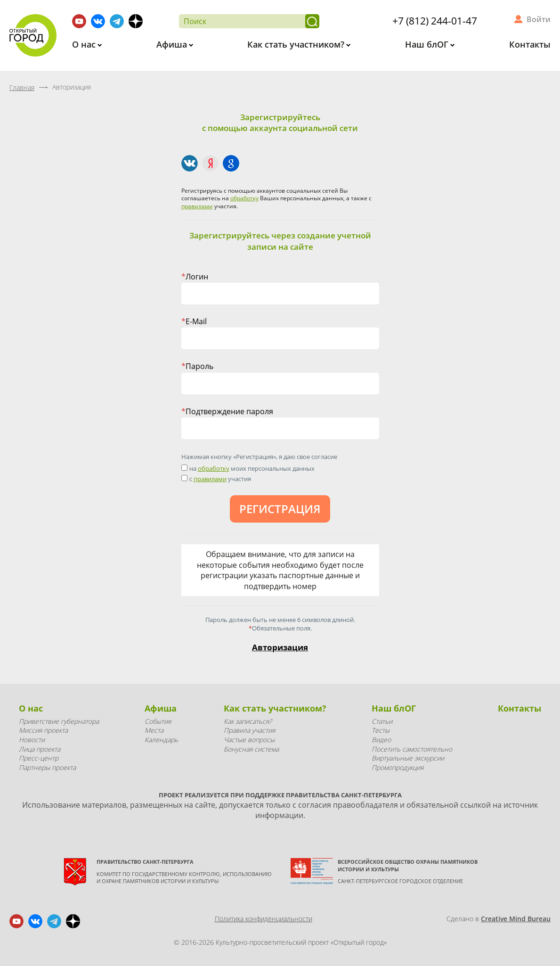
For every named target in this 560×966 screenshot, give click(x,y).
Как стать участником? (297, 44)
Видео (381, 740)
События (158, 721)
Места (154, 730)
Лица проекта (40, 749)
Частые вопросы (249, 740)
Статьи (382, 721)
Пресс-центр (39, 758)
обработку (244, 198)
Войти (539, 19)
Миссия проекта (43, 730)
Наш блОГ (428, 44)
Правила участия (249, 730)
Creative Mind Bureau (516, 919)
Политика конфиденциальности (264, 919)
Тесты (381, 730)
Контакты (530, 44)
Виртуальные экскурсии (408, 758)
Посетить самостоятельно (412, 749)
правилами (197, 206)
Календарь (161, 740)
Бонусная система (251, 749)
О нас (85, 44)
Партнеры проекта (47, 767)
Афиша (173, 44)
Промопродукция (398, 767)
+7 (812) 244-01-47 (435, 21)
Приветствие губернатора (59, 721)
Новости (32, 740)
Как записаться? (248, 721)
